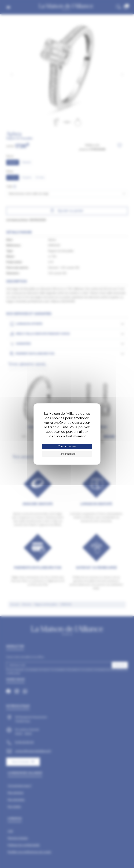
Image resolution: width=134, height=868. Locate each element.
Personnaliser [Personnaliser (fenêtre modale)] (67, 454)
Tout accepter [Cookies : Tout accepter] (67, 447)
